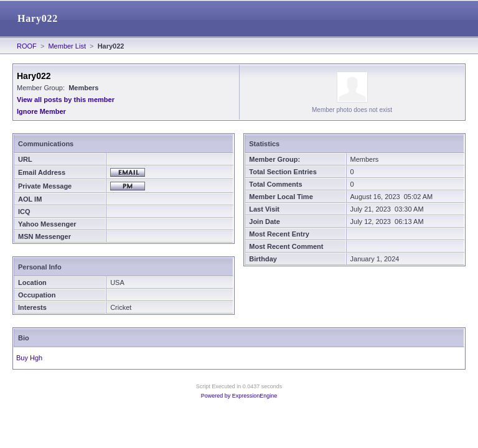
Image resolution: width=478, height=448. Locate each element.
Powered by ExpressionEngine (239, 396)
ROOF (27, 46)
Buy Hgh (29, 358)
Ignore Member (41, 111)
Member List (67, 46)
